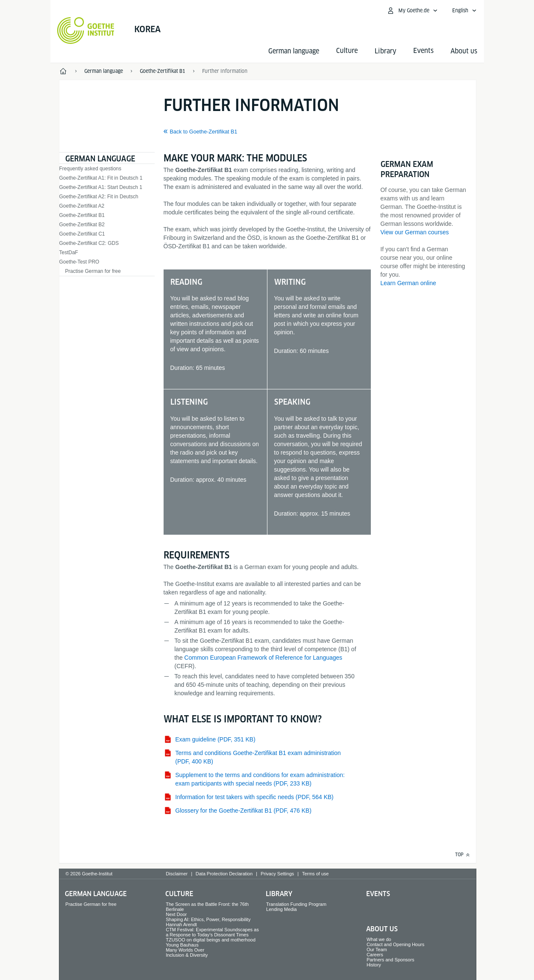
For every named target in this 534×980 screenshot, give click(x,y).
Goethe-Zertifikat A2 (82, 206)
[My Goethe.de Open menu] (412, 11)
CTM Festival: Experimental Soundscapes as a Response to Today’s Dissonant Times (212, 932)
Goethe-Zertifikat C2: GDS (89, 243)
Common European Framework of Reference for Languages (263, 658)
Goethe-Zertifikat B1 (82, 215)
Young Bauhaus (182, 945)
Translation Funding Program (296, 904)
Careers (375, 955)
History (374, 965)
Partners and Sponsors (391, 960)
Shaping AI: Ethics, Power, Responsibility (208, 919)
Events (378, 894)
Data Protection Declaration (224, 874)
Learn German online (409, 283)
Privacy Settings (277, 874)
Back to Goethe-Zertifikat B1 (204, 132)
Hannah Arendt (181, 924)
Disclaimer (177, 874)
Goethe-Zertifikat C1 (82, 234)
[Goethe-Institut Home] (86, 31)
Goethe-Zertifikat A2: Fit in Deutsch (99, 197)
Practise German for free (93, 271)
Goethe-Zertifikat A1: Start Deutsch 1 (101, 187)
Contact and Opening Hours (395, 944)
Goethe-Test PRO (79, 262)
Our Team (377, 949)
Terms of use (316, 874)
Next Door (176, 914)
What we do (379, 939)
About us (464, 51)
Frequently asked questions (90, 169)
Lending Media (281, 909)
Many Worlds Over (185, 950)
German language (294, 51)
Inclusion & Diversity (187, 955)
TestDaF (69, 253)
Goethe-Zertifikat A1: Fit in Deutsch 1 (101, 178)
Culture (179, 894)
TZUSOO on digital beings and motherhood (211, 940)
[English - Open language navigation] (464, 11)
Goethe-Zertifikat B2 (82, 225)
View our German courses (415, 232)
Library (385, 51)
